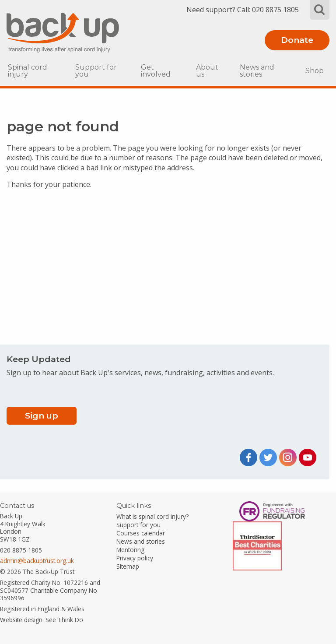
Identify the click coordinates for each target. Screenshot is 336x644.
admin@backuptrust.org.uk (37, 561)
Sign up (42, 415)
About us (207, 71)
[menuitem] (35, 71)
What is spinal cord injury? (152, 516)
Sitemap (128, 566)
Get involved (156, 71)
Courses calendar (141, 533)
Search (320, 10)
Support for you (96, 71)
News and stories (257, 71)
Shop (315, 71)
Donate (297, 40)
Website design (21, 620)
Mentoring (130, 550)
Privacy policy (135, 558)
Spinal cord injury (28, 71)
